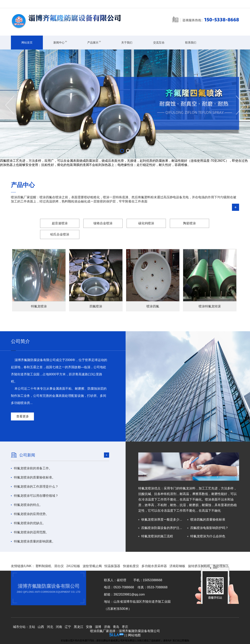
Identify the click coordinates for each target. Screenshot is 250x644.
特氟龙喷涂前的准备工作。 (33, 468)
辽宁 (68, 627)
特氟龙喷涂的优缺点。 (30, 523)
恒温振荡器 (112, 566)
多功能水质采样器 (154, 566)
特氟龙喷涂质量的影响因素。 (35, 541)
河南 (59, 627)
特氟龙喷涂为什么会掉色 (208, 536)
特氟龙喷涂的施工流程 (157, 536)
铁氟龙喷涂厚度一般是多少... (162, 520)
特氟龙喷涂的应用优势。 (31, 514)
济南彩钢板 (177, 566)
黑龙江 (79, 627)
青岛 (116, 627)
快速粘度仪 (131, 566)
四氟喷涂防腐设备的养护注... (162, 528)
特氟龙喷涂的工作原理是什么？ (36, 487)
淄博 (98, 627)
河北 (50, 627)
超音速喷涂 (60, 223)
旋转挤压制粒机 (199, 566)
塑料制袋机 (43, 566)
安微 (89, 627)
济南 (107, 627)
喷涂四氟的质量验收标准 (208, 520)
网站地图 (134, 635)
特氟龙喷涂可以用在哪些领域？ (36, 496)
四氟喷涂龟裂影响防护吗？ (209, 528)
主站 (32, 627)
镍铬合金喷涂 (103, 223)
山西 (41, 627)
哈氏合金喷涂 (60, 234)
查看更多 (23, 416)
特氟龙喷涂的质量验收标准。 (35, 477)
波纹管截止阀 (92, 566)
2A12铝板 (73, 566)
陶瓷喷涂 (189, 223)
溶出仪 (59, 566)
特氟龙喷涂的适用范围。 (31, 532)
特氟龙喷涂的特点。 (28, 505)
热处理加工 (221, 566)
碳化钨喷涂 (146, 223)
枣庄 (125, 627)
